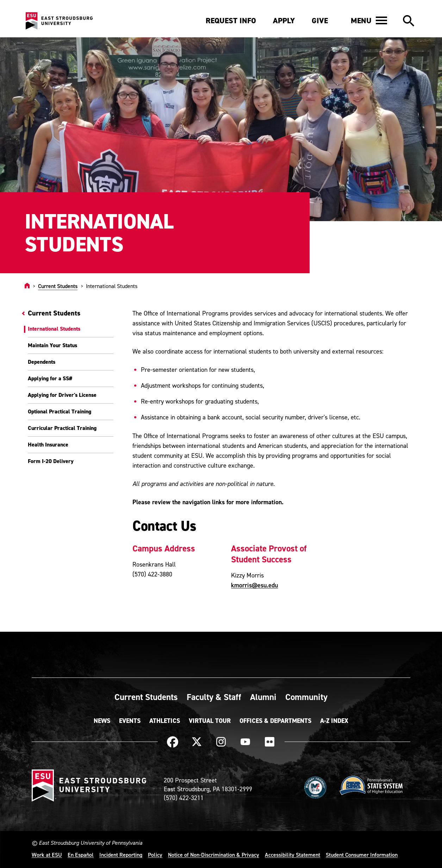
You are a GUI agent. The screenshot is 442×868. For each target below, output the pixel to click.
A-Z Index (334, 721)
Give (320, 21)
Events (130, 721)
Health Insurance (48, 445)
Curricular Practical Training (62, 428)
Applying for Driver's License (62, 395)
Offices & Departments (275, 721)
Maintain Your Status (52, 345)
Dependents (42, 362)
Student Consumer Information (362, 855)
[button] (369, 20)
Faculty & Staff (214, 697)
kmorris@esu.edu (254, 585)
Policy (155, 855)
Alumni (263, 697)
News (102, 721)
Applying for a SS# (50, 378)
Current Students (58, 286)
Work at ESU (47, 855)
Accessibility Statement (292, 855)
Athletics (165, 721)
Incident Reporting (121, 855)
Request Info (231, 21)
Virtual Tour (210, 721)
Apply (284, 21)
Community (306, 697)
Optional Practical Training (60, 411)
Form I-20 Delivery (51, 461)
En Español (81, 855)
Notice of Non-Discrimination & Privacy (214, 855)
